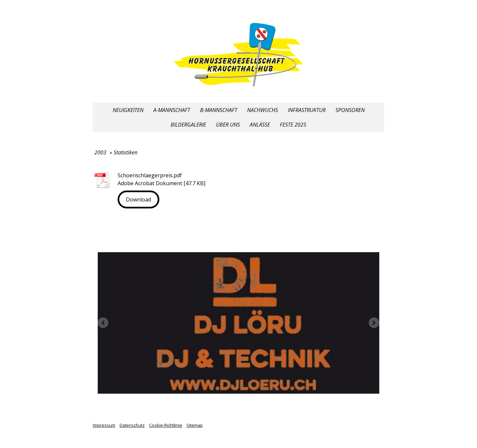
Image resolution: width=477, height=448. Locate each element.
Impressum (104, 425)
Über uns (228, 125)
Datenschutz (132, 425)
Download (138, 199)
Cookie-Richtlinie (166, 425)
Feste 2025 (293, 125)
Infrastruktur (307, 110)
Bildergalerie (188, 125)
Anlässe (260, 125)
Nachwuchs (263, 110)
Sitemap (195, 425)
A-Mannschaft (172, 110)
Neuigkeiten (128, 110)
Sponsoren (350, 110)
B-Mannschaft (219, 110)
